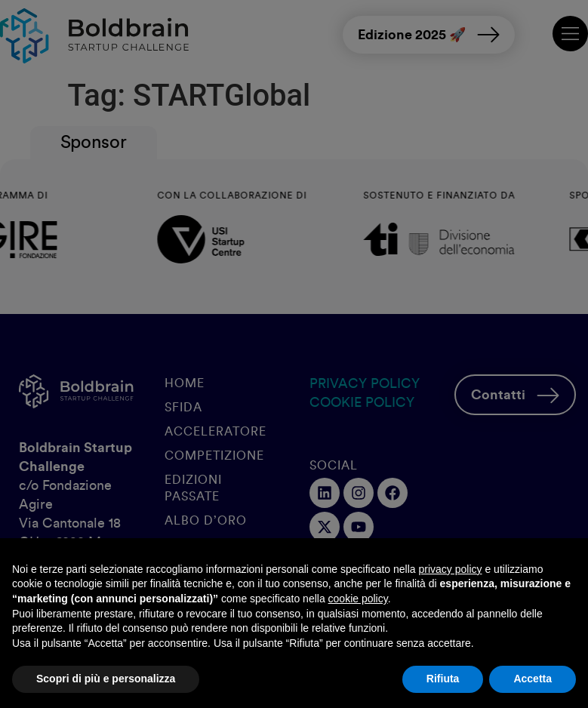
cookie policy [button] (358, 599)
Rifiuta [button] (443, 679)
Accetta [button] (533, 679)
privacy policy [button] (451, 569)
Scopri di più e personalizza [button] (106, 679)
